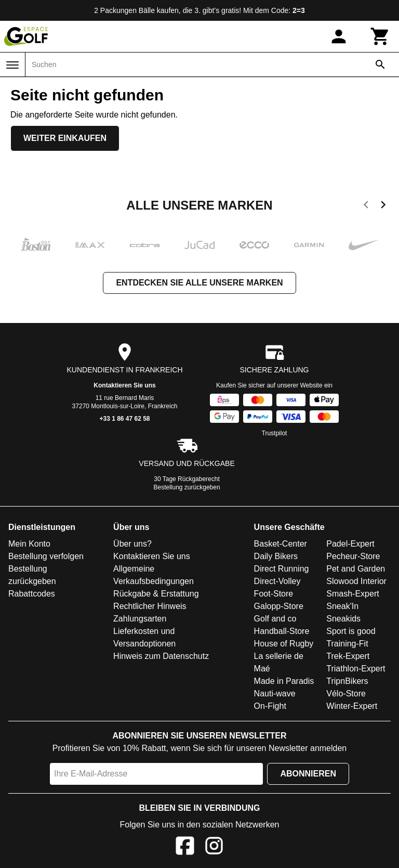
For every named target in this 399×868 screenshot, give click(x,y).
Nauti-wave (275, 694)
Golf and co (275, 619)
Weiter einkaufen (65, 138)
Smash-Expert (353, 594)
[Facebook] (185, 847)
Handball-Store (282, 631)
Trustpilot (275, 433)
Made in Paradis (284, 681)
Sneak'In (342, 606)
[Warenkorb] (380, 36)
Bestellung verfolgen (46, 556)
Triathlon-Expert (356, 669)
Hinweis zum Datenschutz (161, 656)
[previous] (366, 206)
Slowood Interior (356, 581)
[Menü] (12, 65)
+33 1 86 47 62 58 (124, 419)
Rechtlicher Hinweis (150, 606)
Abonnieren (308, 774)
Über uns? (132, 544)
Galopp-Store (279, 606)
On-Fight (270, 706)
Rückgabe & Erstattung (156, 594)
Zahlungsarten (140, 619)
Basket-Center (281, 544)
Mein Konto (29, 544)
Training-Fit (347, 644)
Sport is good (351, 631)
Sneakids (343, 619)
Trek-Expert (348, 656)
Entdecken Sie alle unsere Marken (199, 283)
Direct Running (282, 569)
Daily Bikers (276, 556)
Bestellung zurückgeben (187, 487)
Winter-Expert (352, 706)
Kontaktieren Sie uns (124, 385)
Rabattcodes (32, 594)
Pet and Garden (356, 569)
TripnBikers (347, 681)
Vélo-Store (346, 694)
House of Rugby (284, 644)
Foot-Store (274, 594)
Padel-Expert (350, 544)
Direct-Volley (277, 581)
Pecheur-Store (353, 556)
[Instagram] (214, 847)
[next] (383, 206)
